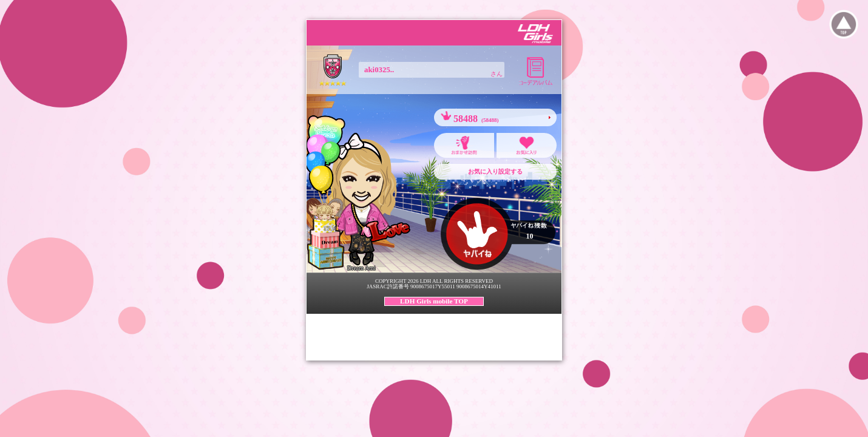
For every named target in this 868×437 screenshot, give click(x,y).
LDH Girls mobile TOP (434, 301)
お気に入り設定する (495, 171)
